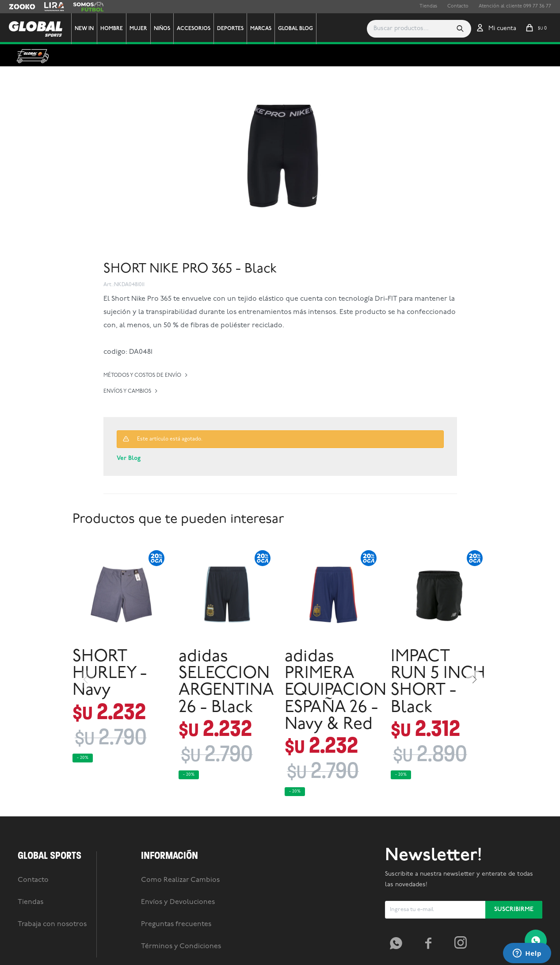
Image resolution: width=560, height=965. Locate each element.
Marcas (261, 29)
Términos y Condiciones (181, 946)
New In (84, 29)
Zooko (16, 7)
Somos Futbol (88, 7)
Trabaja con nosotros (52, 924)
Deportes (230, 29)
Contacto (458, 6)
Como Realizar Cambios (180, 880)
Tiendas (428, 6)
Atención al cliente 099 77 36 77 (515, 6)
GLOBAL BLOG (295, 29)
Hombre (112, 29)
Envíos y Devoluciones (178, 902)
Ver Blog (129, 458)
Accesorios (194, 29)
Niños (162, 29)
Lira (49, 7)
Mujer (138, 29)
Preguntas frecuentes (176, 924)
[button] (460, 29)
